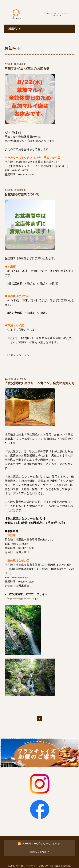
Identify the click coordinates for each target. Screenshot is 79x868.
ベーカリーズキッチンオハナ (32, 866)
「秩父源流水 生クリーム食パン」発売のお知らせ (40, 383)
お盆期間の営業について (22, 194)
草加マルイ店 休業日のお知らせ (27, 68)
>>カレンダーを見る (20, 355)
